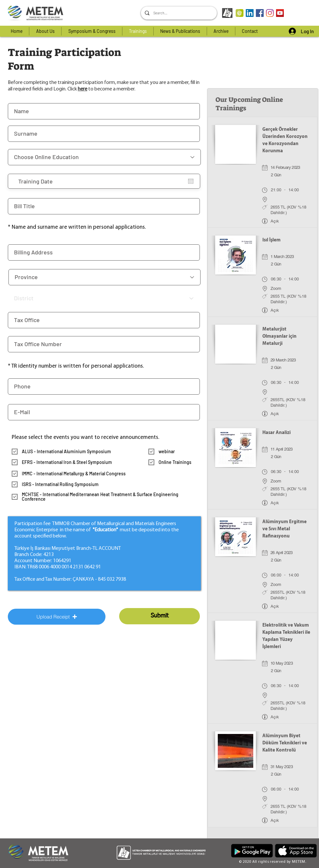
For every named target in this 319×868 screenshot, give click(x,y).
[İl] (104, 277)
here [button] (83, 89)
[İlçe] (104, 298)
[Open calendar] (191, 181)
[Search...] (178, 13)
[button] (57, 617)
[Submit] (159, 616)
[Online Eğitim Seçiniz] (104, 157)
